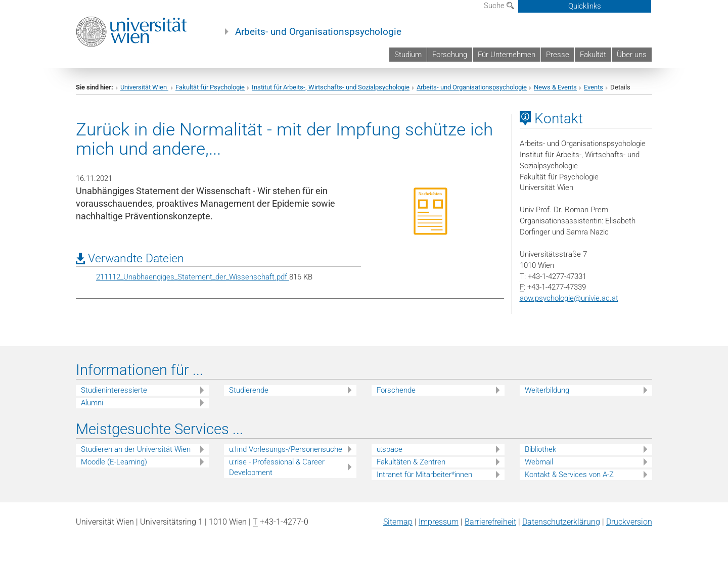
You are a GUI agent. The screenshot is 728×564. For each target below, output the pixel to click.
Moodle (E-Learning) (114, 462)
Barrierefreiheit (490, 522)
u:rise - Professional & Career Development (277, 467)
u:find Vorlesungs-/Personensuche (286, 449)
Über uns (632, 55)
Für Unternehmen (507, 55)
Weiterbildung (547, 390)
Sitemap (398, 522)
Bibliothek (540, 449)
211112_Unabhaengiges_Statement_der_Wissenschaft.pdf (193, 277)
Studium (408, 55)
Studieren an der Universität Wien (136, 449)
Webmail (539, 462)
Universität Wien (144, 87)
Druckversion (629, 522)
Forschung (450, 55)
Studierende (249, 390)
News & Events (555, 87)
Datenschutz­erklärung (561, 522)
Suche (499, 6)
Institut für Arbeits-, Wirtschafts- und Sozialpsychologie (331, 87)
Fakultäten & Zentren (411, 462)
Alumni (92, 403)
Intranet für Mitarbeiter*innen (424, 475)
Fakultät (593, 55)
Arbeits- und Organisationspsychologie (318, 32)
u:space (390, 449)
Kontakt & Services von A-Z (569, 475)
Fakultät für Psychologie (210, 87)
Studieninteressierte (114, 390)
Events (594, 87)
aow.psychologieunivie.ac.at (569, 298)
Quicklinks (585, 6)
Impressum (439, 522)
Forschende (396, 390)
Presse (558, 55)
